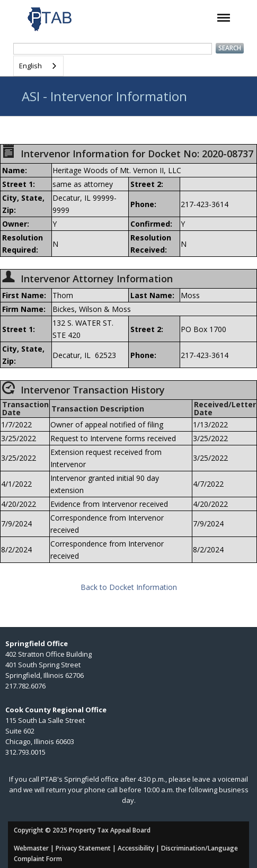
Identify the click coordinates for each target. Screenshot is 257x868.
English (30, 66)
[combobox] (38, 66)
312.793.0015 (25, 752)
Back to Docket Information (129, 587)
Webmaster (31, 848)
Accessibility (136, 848)
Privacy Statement (83, 848)
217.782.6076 (25, 686)
